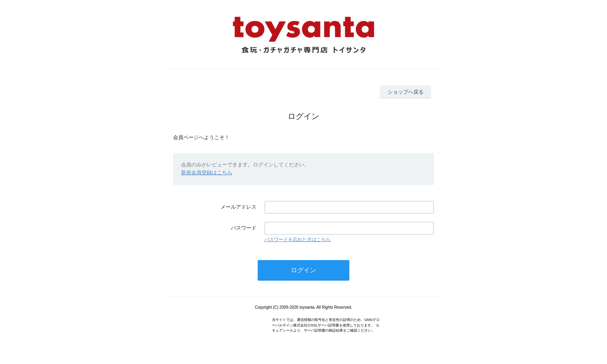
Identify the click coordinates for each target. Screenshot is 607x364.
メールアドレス (238, 207)
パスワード (244, 228)
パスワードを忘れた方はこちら (298, 240)
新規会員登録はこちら (207, 173)
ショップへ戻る (406, 92)
